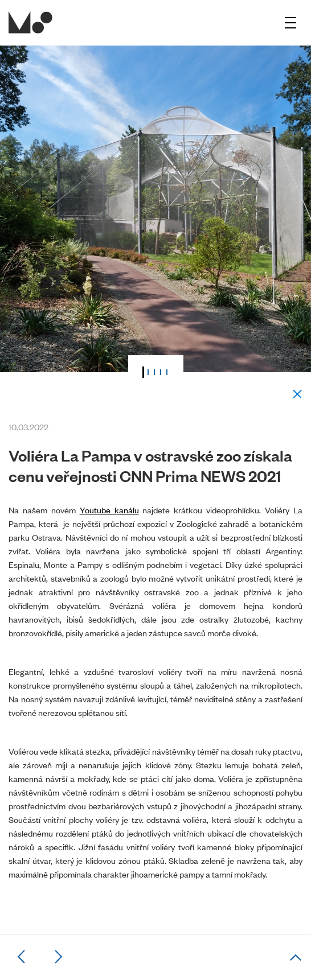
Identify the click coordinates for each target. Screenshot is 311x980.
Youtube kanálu (109, 510)
